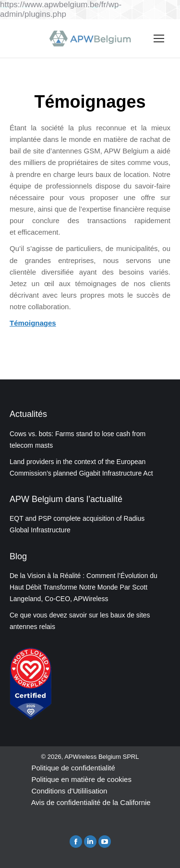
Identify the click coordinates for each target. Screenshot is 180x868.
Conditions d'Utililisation (69, 791)
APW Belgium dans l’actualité (66, 499)
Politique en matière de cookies (81, 779)
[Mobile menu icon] (159, 38)
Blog (18, 556)
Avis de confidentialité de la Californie (91, 802)
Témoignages (33, 323)
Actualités (28, 414)
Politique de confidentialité (73, 768)
